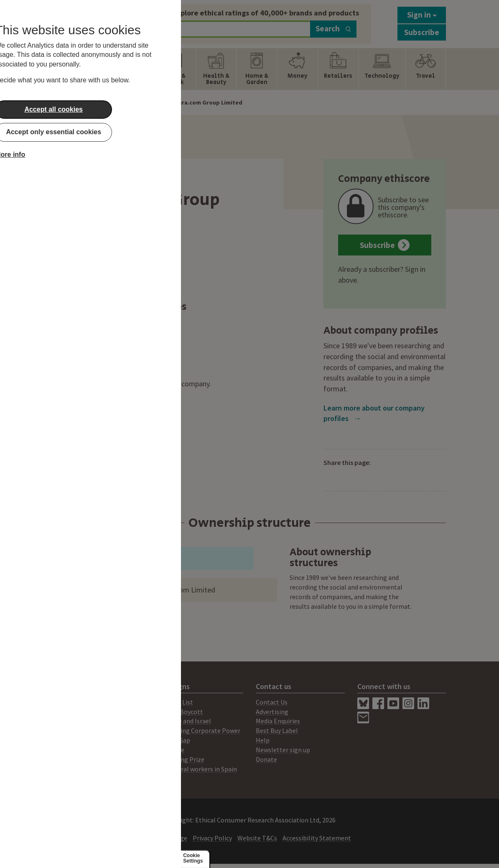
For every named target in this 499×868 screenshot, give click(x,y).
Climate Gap (172, 740)
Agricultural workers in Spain (196, 769)
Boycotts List (174, 702)
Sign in (422, 15)
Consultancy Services (83, 721)
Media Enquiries (278, 721)
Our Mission (70, 740)
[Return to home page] (97, 22)
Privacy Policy (212, 838)
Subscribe (422, 32)
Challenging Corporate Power (197, 730)
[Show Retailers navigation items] (338, 69)
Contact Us (272, 702)
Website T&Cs (257, 838)
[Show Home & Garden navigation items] (257, 69)
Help (263, 740)
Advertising (272, 712)
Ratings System (76, 730)
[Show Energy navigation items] (94, 69)
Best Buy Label (277, 730)
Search (333, 28)
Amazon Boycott (179, 712)
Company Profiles (135, 102)
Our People (69, 750)
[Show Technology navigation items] (382, 69)
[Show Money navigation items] (298, 69)
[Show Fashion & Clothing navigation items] (135, 69)
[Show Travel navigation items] (426, 69)
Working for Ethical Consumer (96, 769)
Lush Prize (169, 750)
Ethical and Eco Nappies (100, 331)
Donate (266, 759)
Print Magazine (75, 712)
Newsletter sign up (283, 750)
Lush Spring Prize (179, 759)
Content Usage (166, 838)
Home (95, 102)
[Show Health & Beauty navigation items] (216, 69)
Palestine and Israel (183, 721)
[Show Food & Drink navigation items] (176, 69)
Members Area (74, 759)
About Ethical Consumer (88, 702)
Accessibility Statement (317, 838)
